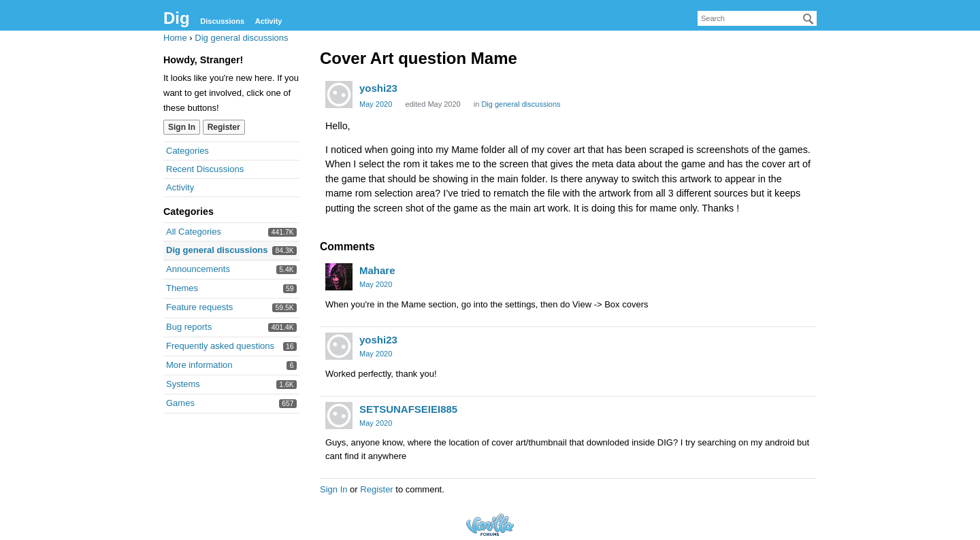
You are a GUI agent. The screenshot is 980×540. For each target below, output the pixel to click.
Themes (182, 288)
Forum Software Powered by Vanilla (490, 525)
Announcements (198, 269)
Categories (187, 151)
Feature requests (199, 307)
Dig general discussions (217, 250)
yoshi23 (378, 88)
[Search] (808, 19)
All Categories (194, 232)
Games (180, 403)
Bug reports (189, 327)
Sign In (182, 127)
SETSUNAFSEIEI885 (408, 409)
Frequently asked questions (220, 346)
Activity (269, 21)
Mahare (377, 270)
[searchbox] (757, 18)
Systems (183, 384)
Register (224, 127)
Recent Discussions (205, 169)
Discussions (222, 21)
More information (199, 365)
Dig (177, 18)
